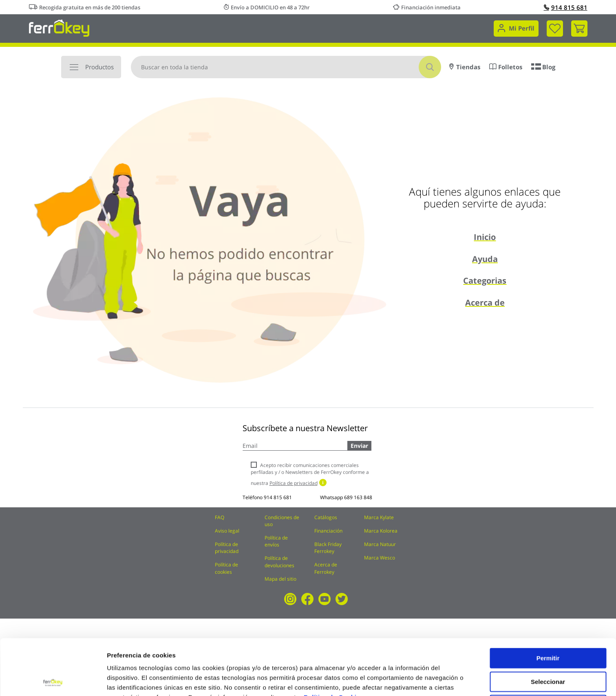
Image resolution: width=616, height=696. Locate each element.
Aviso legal (227, 531)
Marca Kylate (379, 517)
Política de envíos (276, 541)
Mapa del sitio (280, 579)
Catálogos (326, 517)
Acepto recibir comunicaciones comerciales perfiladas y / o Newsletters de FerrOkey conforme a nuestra (310, 474)
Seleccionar (548, 626)
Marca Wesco (380, 558)
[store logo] (59, 28)
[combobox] (286, 67)
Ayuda (485, 259)
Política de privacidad (227, 548)
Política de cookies (226, 568)
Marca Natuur (380, 544)
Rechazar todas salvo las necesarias (548, 652)
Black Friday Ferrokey (328, 548)
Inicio (485, 237)
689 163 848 (358, 497)
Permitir (548, 602)
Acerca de (485, 303)
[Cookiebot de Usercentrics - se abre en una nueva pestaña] (53, 680)
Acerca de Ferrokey (326, 568)
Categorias (485, 281)
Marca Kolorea (381, 531)
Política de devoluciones (279, 562)
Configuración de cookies (145, 680)
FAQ (220, 517)
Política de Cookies (334, 641)
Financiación (328, 531)
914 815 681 (566, 7)
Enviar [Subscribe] (359, 446)
